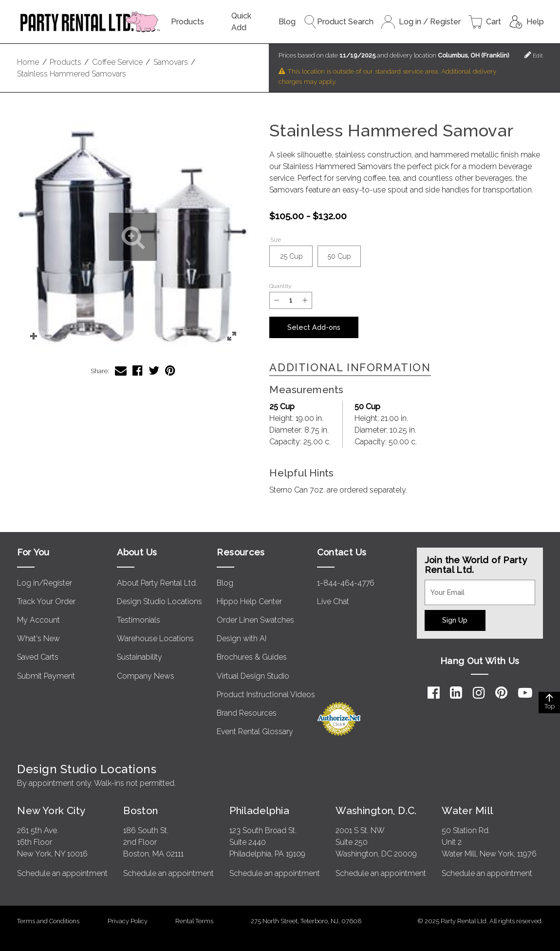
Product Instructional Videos (266, 694)
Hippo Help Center (249, 601)
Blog (287, 22)
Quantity (280, 286)
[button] (133, 237)
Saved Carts (38, 657)
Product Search (338, 22)
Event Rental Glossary (255, 732)
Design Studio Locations (159, 601)
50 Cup (344, 259)
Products (187, 22)
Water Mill (467, 810)
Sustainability (140, 657)
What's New (38, 638)
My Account (38, 620)
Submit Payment (46, 676)
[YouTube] (525, 693)
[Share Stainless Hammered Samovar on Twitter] (154, 371)
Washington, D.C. (376, 810)
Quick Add (241, 22)
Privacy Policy (128, 921)
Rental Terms (194, 921)
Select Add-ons (314, 327)
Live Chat (333, 601)
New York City (51, 810)
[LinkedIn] (456, 693)
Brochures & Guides (252, 657)
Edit (534, 55)
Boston (141, 810)
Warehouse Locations (155, 638)
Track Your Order (46, 601)
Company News (146, 676)
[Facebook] (434, 693)
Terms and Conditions (48, 921)
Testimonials (139, 620)
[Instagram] (479, 693)
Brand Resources (247, 713)
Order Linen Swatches (255, 620)
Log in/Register (45, 583)
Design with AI (242, 638)
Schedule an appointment (62, 873)
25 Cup (296, 259)
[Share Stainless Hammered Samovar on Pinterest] (170, 371)
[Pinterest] (501, 693)
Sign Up (455, 620)
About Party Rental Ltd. (157, 583)
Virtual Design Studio (253, 676)
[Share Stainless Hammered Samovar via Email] (121, 371)
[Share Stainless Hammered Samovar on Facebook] (138, 371)
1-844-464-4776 (346, 583)
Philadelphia (259, 810)
